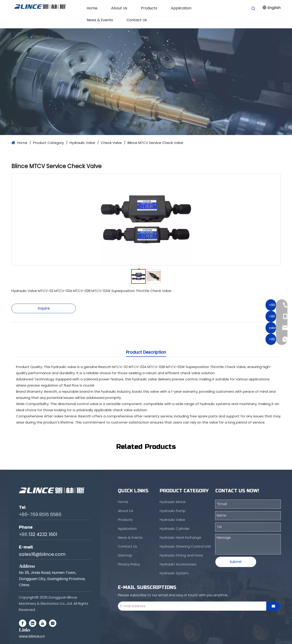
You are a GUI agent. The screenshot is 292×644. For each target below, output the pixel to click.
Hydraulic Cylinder (175, 529)
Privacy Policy (129, 564)
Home (123, 502)
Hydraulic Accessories (178, 564)
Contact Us (128, 546)
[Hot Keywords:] (253, 9)
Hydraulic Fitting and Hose (181, 555)
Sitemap (125, 555)
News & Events (130, 537)
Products (125, 520)
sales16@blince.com (42, 554)
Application (127, 529)
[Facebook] (23, 623)
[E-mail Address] (191, 606)
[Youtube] (43, 623)
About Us (126, 511)
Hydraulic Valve (172, 520)
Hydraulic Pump (173, 511)
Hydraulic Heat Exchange (180, 537)
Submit (236, 562)
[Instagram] (53, 623)
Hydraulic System (174, 573)
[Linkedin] (33, 623)
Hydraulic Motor (173, 502)
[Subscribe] (273, 606)
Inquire (44, 308)
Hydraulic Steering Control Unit (185, 546)
